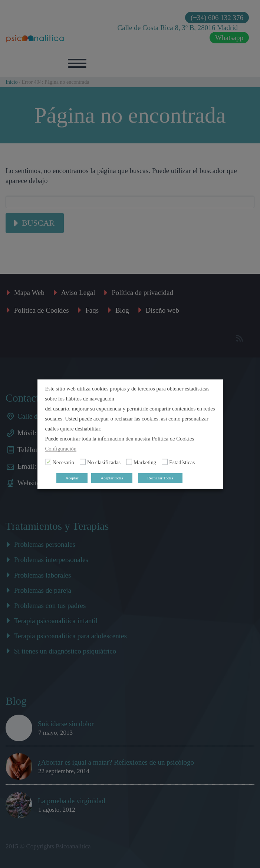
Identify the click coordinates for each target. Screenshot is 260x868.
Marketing (145, 462)
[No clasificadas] (83, 462)
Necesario (64, 462)
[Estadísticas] (165, 462)
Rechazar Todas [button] (160, 478)
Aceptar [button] (72, 478)
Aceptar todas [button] (112, 478)
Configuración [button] (61, 448)
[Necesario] (48, 462)
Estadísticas (182, 462)
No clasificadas (104, 462)
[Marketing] (129, 462)
